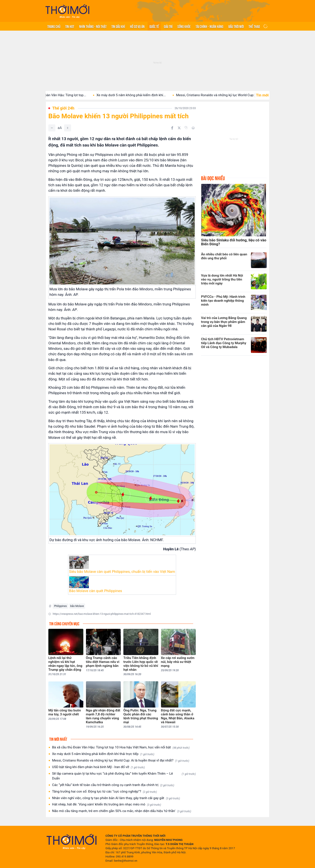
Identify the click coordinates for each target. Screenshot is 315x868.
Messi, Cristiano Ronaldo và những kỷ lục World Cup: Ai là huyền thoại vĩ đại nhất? (121, 761)
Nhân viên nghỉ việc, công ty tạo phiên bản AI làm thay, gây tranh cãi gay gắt (116, 798)
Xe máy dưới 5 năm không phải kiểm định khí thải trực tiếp (103, 754)
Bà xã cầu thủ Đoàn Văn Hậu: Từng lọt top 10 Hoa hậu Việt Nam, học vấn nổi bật (121, 747)
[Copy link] (186, 128)
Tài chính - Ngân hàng (209, 26)
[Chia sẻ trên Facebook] (172, 128)
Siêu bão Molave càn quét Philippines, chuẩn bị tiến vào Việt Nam (122, 572)
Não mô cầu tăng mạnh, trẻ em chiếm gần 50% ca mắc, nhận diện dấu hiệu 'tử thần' (122, 811)
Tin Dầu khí (118, 26)
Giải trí (168, 26)
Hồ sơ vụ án (137, 26)
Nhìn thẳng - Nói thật (93, 26)
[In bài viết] (193, 128)
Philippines (60, 606)
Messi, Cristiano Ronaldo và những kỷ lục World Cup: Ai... (224, 95)
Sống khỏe (184, 26)
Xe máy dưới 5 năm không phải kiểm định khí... (137, 95)
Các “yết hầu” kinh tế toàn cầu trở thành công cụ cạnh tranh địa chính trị (113, 785)
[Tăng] (68, 128)
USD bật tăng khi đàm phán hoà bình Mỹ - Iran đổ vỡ (98, 767)
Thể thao (254, 26)
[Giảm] (52, 128)
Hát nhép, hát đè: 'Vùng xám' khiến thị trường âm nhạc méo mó (107, 804)
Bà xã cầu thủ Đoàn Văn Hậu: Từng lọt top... (60, 95)
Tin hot (70, 26)
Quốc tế (154, 26)
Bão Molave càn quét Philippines (96, 591)
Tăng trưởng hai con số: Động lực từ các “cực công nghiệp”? (104, 792)
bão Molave (77, 606)
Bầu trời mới (236, 26)
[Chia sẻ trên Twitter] (179, 128)
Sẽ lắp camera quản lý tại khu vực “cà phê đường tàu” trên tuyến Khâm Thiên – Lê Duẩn (124, 776)
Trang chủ (54, 26)
